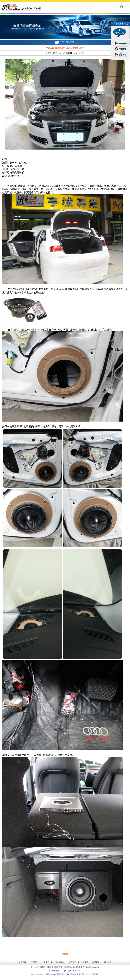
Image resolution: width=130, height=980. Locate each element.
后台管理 (108, 962)
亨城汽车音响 (54, 971)
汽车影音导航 (59, 962)
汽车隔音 (73, 962)
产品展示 (34, 962)
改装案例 (46, 962)
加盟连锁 (84, 962)
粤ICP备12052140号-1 (72, 971)
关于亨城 (22, 962)
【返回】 (65, 954)
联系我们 (96, 962)
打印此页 (67, 53)
